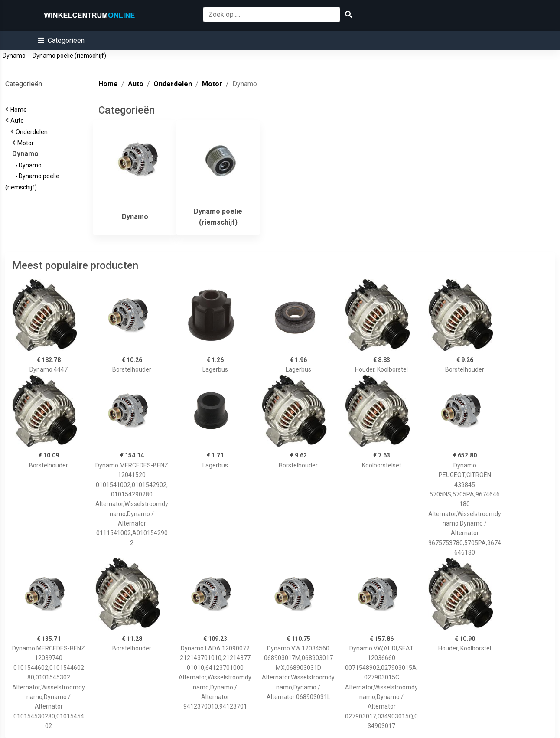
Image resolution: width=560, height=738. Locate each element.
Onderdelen (33, 132)
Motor (27, 143)
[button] (61, 41)
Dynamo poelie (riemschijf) (69, 56)
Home (20, 110)
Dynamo (14, 56)
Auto (18, 121)
